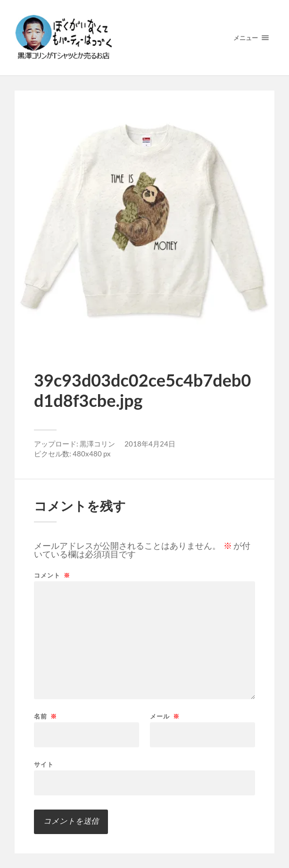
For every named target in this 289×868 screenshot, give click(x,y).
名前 (45, 716)
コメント (52, 575)
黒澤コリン (97, 444)
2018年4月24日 (150, 444)
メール (165, 716)
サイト (44, 764)
